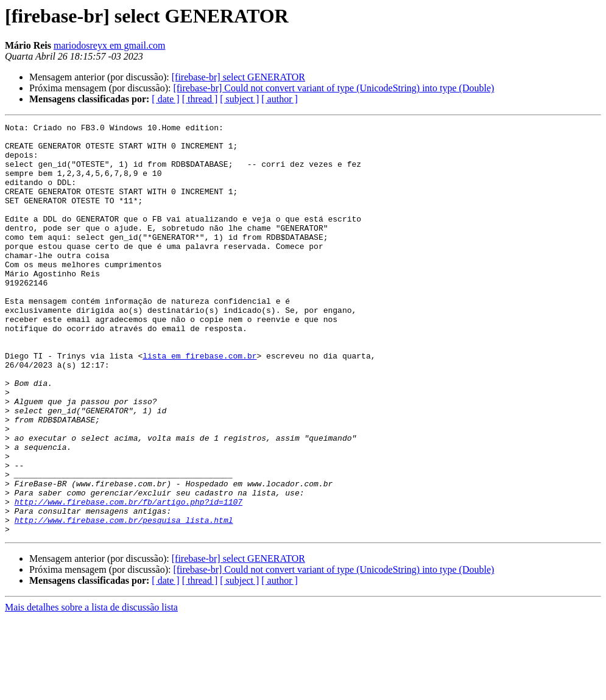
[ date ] (165, 99)
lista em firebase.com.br (199, 403)
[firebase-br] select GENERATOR (238, 77)
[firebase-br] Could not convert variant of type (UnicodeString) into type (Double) (333, 88)
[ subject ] (239, 99)
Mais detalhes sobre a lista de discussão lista (91, 689)
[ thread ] (200, 99)
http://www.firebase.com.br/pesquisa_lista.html (124, 600)
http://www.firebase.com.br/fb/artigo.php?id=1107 (129, 578)
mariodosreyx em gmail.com (110, 45)
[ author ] (280, 99)
